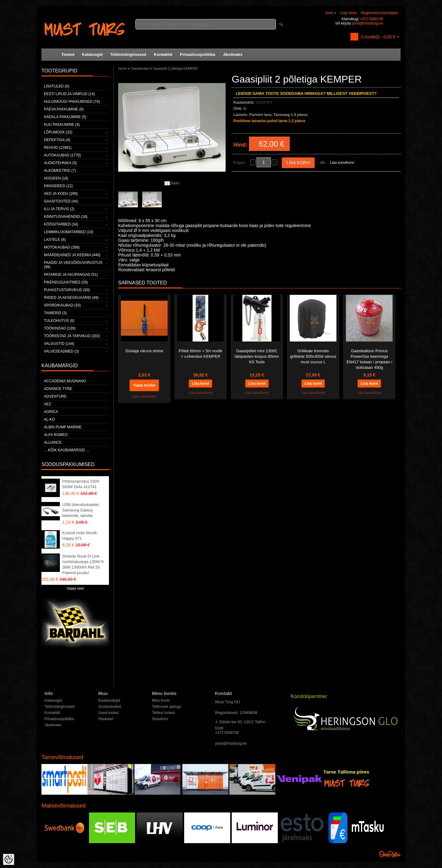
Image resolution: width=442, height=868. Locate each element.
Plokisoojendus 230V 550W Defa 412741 (81, 484)
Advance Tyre (58, 389)
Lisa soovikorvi (342, 163)
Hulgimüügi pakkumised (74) (72, 102)
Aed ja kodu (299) (61, 194)
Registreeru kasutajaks (380, 13)
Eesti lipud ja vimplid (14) (69, 94)
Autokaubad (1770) (62, 155)
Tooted (68, 54)
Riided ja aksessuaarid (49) (71, 298)
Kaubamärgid (109, 700)
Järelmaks (233, 54)
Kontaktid (163, 54)
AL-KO (49, 419)
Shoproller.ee (390, 854)
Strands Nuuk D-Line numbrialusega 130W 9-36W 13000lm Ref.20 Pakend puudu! (83, 564)
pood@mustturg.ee (367, 23)
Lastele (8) (55, 240)
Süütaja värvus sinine (144, 351)
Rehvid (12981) (58, 148)
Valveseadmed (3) (61, 351)
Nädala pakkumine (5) (65, 117)
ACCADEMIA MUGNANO (65, 381)
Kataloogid (92, 54)
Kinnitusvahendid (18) (66, 217)
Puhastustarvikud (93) (67, 290)
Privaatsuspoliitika (198, 54)
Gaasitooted (140, 68)
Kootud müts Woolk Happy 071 (79, 536)
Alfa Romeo (56, 435)
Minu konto (161, 700)
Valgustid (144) (59, 344)
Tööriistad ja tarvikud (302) (72, 336)
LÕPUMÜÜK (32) (58, 132)
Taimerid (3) (55, 313)
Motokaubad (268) (62, 247)
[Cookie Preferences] (9, 859)
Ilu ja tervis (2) (59, 209)
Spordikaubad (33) (62, 305)
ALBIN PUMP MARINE (63, 427)
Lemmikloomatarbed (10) (69, 232)
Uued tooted (108, 713)
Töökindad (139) (60, 328)
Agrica (51, 412)
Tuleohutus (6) (59, 321)
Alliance (53, 442)
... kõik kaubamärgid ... (66, 450)
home (122, 68)
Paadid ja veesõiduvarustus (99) (73, 265)
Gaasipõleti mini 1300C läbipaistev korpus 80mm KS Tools (257, 356)
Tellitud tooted (163, 713)
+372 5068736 (371, 19)
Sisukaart (106, 719)
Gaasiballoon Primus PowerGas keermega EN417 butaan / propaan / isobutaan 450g (369, 359)
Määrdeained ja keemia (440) (72, 255)
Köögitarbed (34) (61, 224)
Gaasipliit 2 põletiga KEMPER (176, 68)
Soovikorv (160, 719)
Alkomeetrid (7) (60, 171)
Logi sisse (349, 13)
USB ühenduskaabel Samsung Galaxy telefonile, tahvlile (81, 510)
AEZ (47, 404)
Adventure (55, 396)
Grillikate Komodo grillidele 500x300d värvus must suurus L (313, 356)
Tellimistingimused (128, 54)
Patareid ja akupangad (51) (71, 275)
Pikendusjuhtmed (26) (66, 282)
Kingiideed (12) (58, 186)
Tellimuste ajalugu (167, 707)
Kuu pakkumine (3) (62, 125)
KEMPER (264, 102)
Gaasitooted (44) (61, 201)
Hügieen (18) (56, 178)
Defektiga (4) (57, 140)
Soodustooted (110, 707)
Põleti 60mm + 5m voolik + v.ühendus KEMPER (200, 354)
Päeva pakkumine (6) (64, 109)
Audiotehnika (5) (60, 163)
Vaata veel (75, 588)
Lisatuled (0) (56, 86)
